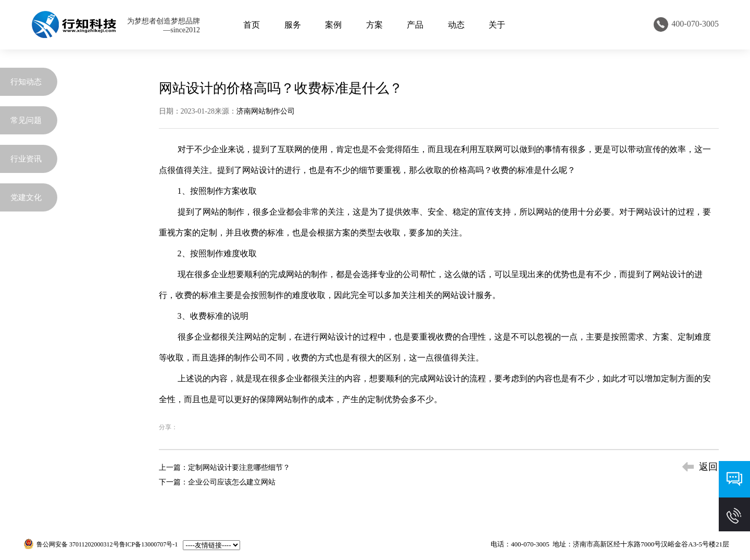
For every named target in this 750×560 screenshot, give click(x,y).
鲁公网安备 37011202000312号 (78, 544)
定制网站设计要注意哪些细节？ (239, 468)
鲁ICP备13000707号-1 (149, 544)
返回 (708, 467)
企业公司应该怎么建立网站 (232, 482)
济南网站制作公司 (266, 111)
